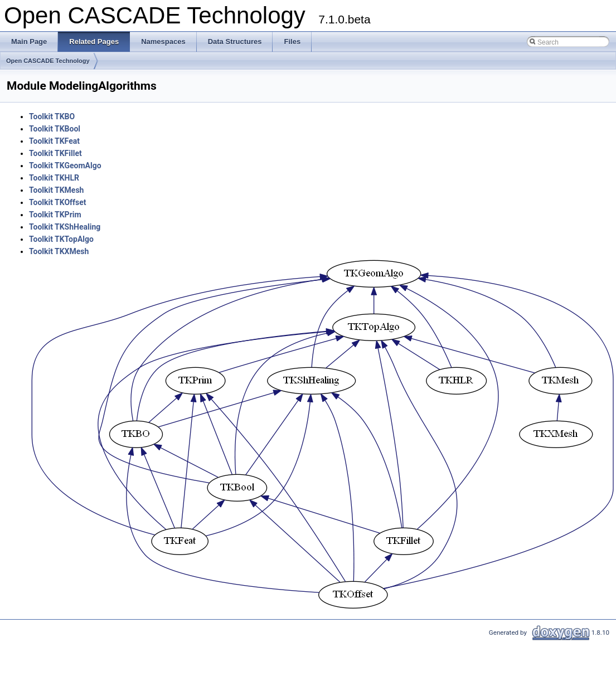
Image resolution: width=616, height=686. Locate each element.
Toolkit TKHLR (54, 178)
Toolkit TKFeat (54, 141)
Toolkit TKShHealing (65, 227)
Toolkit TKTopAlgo (61, 239)
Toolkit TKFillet (55, 153)
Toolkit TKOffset (58, 202)
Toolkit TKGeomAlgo (65, 166)
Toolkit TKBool (55, 129)
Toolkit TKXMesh (59, 251)
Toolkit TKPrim (55, 215)
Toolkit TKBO (52, 116)
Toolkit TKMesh (56, 190)
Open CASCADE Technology (48, 61)
